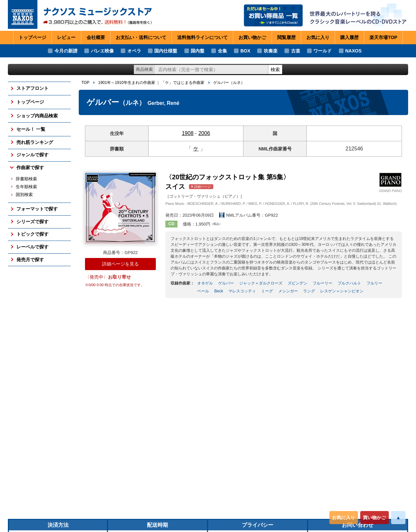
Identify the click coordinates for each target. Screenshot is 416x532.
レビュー (66, 37)
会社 (96, 38)
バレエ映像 (102, 51)
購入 (349, 38)
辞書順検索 (26, 179)
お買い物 (252, 38)
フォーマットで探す (37, 209)
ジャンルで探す (32, 155)
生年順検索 (26, 187)
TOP (85, 83)
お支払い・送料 (141, 38)
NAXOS (353, 51)
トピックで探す (32, 234)
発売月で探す (30, 260)
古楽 (296, 51)
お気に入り (343, 518)
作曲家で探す (30, 167)
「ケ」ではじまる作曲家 (183, 83)
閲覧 (286, 38)
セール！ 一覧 (31, 129)
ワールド (322, 51)
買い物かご (374, 518)
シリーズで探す (32, 222)
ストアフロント (32, 88)
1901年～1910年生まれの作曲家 (126, 83)
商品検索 (144, 69)
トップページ (32, 37)
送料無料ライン (202, 38)
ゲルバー (229, 83)
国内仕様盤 (166, 51)
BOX (245, 51)
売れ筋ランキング (35, 142)
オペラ (134, 51)
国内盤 (198, 51)
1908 (188, 133)
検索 (275, 69)
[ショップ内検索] (212, 70)
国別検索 (24, 195)
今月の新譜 (66, 51)
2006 (204, 133)
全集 (222, 51)
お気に (318, 38)
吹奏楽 (271, 51)
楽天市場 (383, 38)
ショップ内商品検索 (37, 116)
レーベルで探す (32, 247)
